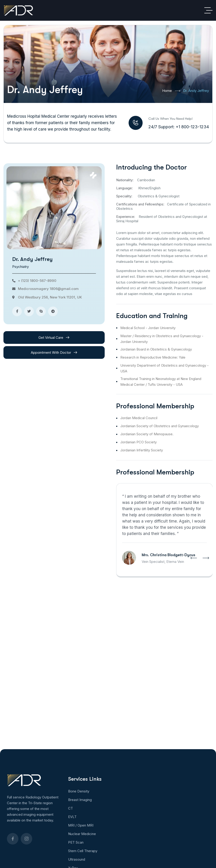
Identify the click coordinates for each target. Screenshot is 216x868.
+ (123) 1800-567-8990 (37, 281)
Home (171, 91)
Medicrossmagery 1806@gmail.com (48, 289)
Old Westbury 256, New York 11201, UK (50, 297)
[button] (194, 558)
